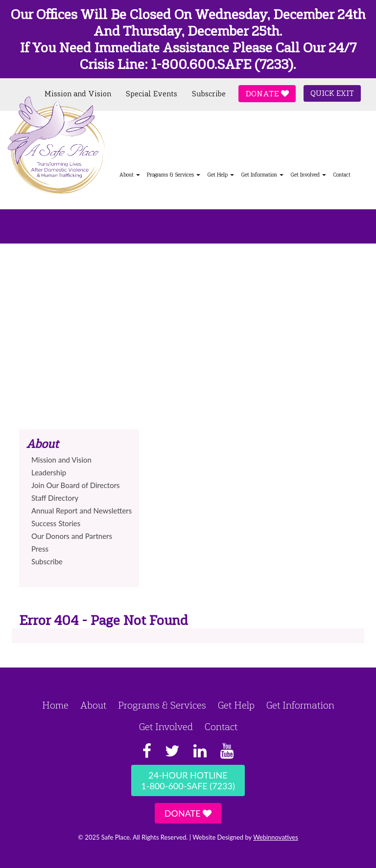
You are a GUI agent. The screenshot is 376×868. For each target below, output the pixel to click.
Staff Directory (55, 498)
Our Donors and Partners (72, 536)
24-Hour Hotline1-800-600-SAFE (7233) (188, 780)
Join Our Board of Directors (76, 485)
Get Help (221, 175)
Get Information (262, 175)
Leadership (49, 472)
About (93, 705)
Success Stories (56, 523)
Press (40, 549)
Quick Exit (332, 93)
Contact (342, 175)
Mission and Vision (78, 94)
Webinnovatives (276, 837)
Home (55, 705)
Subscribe (209, 94)
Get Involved (308, 175)
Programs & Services (174, 175)
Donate (267, 94)
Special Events (152, 94)
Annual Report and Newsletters (82, 511)
